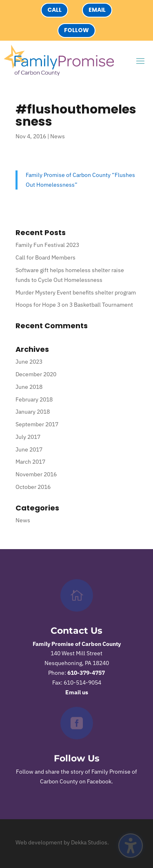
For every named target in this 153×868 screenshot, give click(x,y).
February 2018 (34, 399)
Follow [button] (76, 30)
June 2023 (29, 362)
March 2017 (30, 462)
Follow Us (77, 758)
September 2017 (37, 424)
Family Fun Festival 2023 (47, 245)
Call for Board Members (45, 257)
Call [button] (54, 10)
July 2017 (28, 437)
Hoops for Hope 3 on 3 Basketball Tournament (74, 305)
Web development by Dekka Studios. (62, 842)
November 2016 (36, 474)
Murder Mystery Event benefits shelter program (76, 292)
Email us (77, 692)
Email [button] (97, 10)
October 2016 (33, 487)
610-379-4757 (86, 673)
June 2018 (29, 387)
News (58, 136)
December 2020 (36, 374)
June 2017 (29, 449)
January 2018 (33, 412)
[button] (140, 61)
